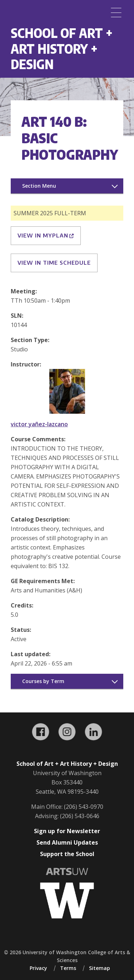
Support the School (67, 854)
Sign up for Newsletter (67, 831)
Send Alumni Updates (67, 842)
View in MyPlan (46, 235)
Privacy (38, 968)
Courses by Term (43, 681)
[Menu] (116, 13)
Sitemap (100, 968)
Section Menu (39, 186)
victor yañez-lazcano (39, 424)
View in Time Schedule (54, 263)
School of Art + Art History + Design (62, 48)
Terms (68, 968)
